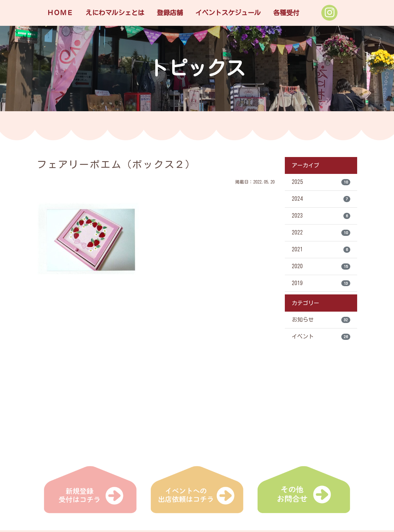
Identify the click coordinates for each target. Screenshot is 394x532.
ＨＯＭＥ (60, 13)
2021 (321, 250)
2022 (321, 233)
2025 (321, 182)
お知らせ (321, 320)
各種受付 (286, 13)
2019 (321, 283)
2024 (321, 199)
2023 (321, 216)
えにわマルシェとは (115, 13)
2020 (321, 267)
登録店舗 (170, 13)
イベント (321, 337)
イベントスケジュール (228, 13)
